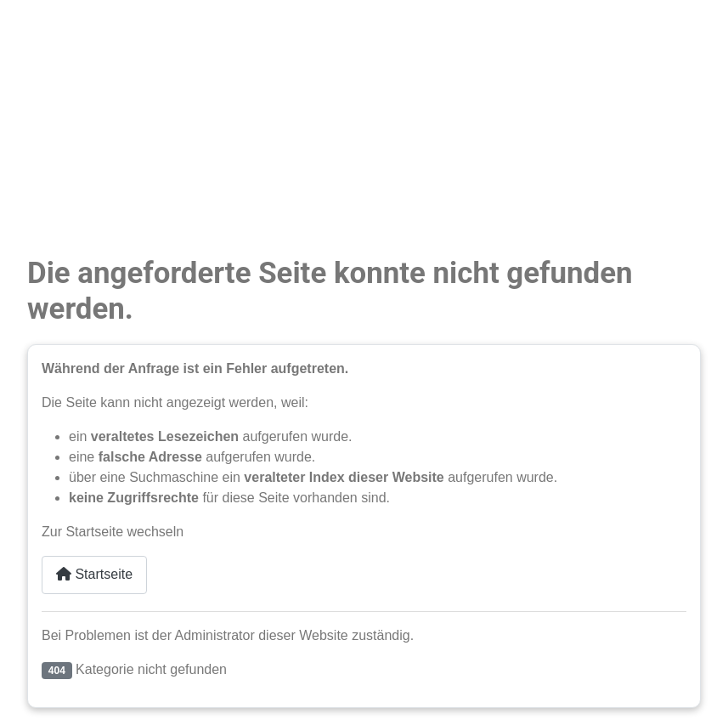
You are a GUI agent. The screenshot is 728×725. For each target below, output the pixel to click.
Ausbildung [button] (61, 86)
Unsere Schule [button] (72, 154)
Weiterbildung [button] (69, 120)
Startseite (94, 574)
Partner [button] (49, 188)
